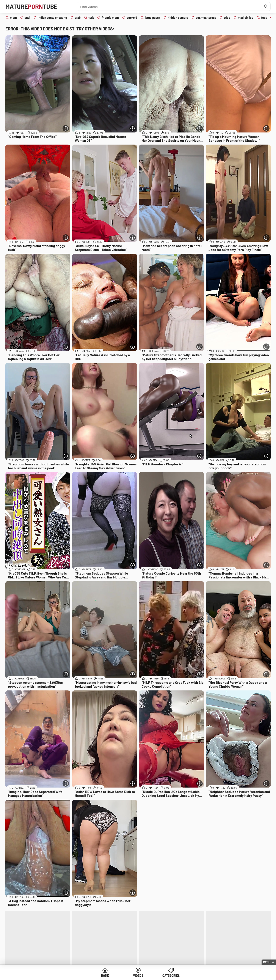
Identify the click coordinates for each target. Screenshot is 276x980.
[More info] (66, 128)
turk (91, 18)
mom (13, 18)
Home (105, 976)
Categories (171, 976)
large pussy (152, 18)
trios (227, 18)
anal (27, 18)
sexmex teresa (206, 18)
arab (78, 18)
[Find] (266, 6)
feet (264, 18)
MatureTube (31, 6)
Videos (138, 976)
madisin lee (246, 18)
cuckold (132, 18)
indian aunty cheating (52, 18)
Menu (267, 962)
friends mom (110, 18)
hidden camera (178, 18)
